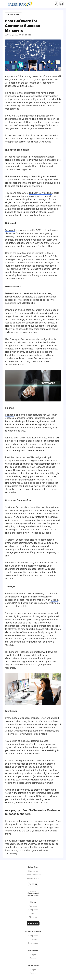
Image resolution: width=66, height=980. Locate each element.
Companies (33, 910)
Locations (33, 939)
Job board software (33, 896)
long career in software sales (42, 76)
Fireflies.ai (10, 761)
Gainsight (10, 230)
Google (55, 600)
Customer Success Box (17, 507)
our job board (21, 850)
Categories (33, 943)
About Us (33, 917)
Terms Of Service (33, 875)
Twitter (30, 884)
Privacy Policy (33, 878)
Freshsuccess (44, 293)
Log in (33, 954)
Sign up (33, 958)
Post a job (33, 923)
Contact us (33, 871)
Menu (4, 4)
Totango (49, 593)
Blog (33, 913)
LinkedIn (36, 884)
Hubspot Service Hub (40, 193)
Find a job (33, 906)
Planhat (9, 415)
